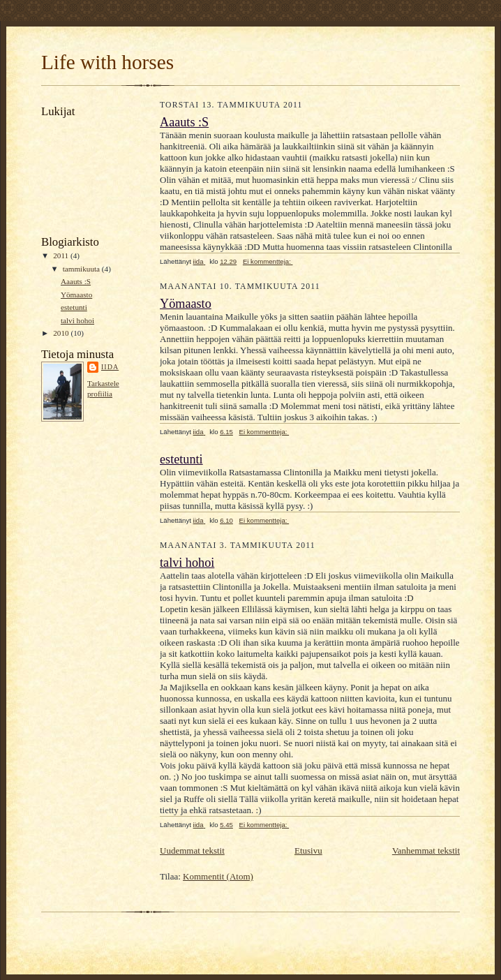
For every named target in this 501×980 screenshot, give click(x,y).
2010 (62, 333)
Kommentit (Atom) (218, 876)
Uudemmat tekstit (192, 851)
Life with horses (107, 62)
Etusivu (308, 851)
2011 (62, 255)
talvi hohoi (77, 320)
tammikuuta (82, 269)
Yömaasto (76, 295)
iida (110, 367)
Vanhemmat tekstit (426, 851)
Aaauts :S (76, 281)
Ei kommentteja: (268, 261)
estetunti (74, 307)
